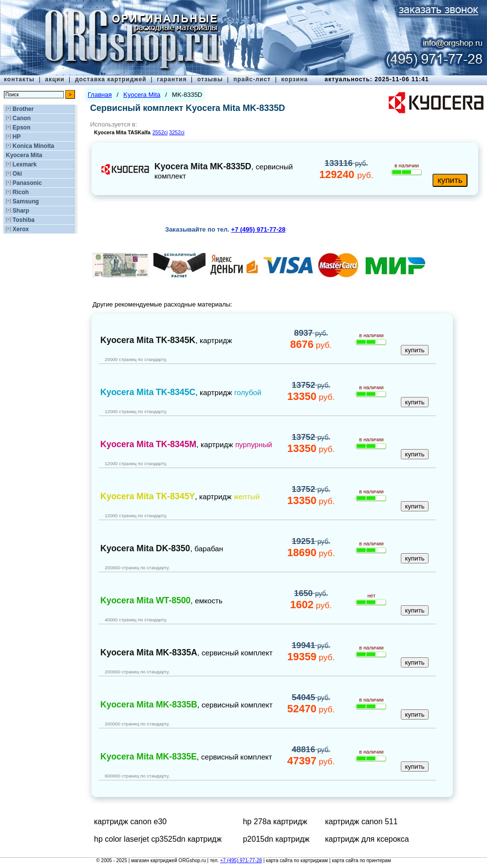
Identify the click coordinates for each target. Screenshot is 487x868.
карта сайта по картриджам (297, 860)
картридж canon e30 (130, 822)
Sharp (21, 211)
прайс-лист (252, 79)
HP (17, 137)
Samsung (26, 201)
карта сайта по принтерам (361, 860)
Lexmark (25, 164)
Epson (22, 127)
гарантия (172, 79)
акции (55, 79)
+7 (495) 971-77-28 (241, 860)
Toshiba (24, 220)
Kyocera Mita (24, 155)
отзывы (210, 79)
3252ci (177, 132)
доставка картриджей (111, 79)
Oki (17, 174)
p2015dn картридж (276, 839)
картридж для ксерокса (367, 839)
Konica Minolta (33, 146)
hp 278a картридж (275, 822)
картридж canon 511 (361, 822)
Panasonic (27, 183)
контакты (19, 79)
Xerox (21, 229)
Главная (100, 95)
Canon (22, 118)
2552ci (160, 132)
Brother (23, 109)
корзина (294, 79)
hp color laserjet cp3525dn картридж (158, 839)
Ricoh (21, 192)
